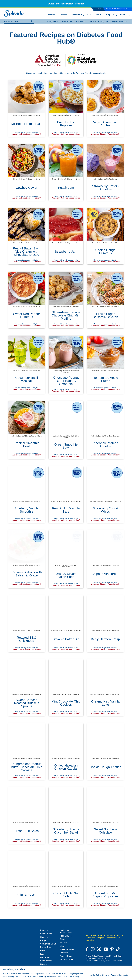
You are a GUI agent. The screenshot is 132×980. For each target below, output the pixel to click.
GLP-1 (90, 15)
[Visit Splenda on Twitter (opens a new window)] (99, 950)
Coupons (44, 937)
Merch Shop (46, 957)
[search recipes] (16, 21)
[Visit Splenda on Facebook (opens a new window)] (88, 950)
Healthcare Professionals (118, 9)
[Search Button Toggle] (129, 15)
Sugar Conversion (120, 21)
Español (98, 9)
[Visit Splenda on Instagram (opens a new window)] (93, 950)
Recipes (64, 15)
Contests (64, 953)
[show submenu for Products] (57, 14)
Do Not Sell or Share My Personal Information (109, 975)
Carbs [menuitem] (92, 21)
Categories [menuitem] (53, 21)
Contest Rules (66, 956)
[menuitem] (103, 21)
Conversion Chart (48, 944)
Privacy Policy (91, 956)
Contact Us (45, 964)
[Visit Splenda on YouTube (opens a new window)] (106, 950)
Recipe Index (91, 958)
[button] (72, 960)
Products (51, 15)
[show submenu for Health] (103, 14)
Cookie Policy (74, 976)
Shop (123, 15)
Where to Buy (78, 15)
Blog (108, 15)
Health (98, 15)
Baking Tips (103, 21)
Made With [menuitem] (67, 21)
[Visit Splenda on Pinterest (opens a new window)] (112, 950)
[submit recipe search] (32, 21)
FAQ (115, 15)
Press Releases (67, 949)
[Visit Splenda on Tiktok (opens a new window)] (117, 950)
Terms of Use (104, 956)
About (62, 939)
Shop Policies (46, 961)
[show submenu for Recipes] (69, 14)
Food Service (66, 936)
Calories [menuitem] (81, 21)
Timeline (64, 943)
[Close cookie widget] (130, 968)
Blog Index (102, 958)
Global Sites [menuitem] (66, 960)
